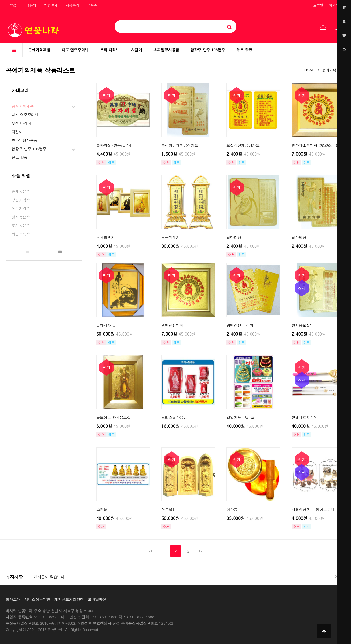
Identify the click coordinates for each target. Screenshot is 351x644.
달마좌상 (234, 237)
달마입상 (299, 237)
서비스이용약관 (37, 599)
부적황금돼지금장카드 (180, 145)
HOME (310, 70)
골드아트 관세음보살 (113, 417)
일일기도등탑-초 (240, 417)
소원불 (102, 510)
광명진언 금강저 (240, 325)
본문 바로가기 (0, 0)
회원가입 (336, 5)
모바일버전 (97, 599)
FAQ (13, 5)
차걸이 (137, 50)
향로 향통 (244, 50)
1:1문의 (30, 5)
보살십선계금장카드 (243, 145)
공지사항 (14, 577)
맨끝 (201, 551)
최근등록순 (21, 234)
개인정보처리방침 (69, 599)
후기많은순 (21, 225)
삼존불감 (169, 510)
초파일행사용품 (166, 50)
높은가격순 (21, 208)
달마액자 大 (106, 325)
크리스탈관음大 (174, 417)
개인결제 (51, 5)
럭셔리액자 (105, 237)
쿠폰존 (92, 5)
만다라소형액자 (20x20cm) (314, 145)
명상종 (232, 510)
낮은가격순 (21, 200)
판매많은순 (21, 191)
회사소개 (13, 599)
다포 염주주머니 (75, 50)
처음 (150, 551)
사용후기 (72, 5)
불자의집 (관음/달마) (114, 145)
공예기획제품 (39, 50)
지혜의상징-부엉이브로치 (313, 510)
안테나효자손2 (304, 417)
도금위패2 (170, 237)
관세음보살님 (303, 325)
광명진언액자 (172, 325)
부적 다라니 (110, 50)
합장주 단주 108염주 (208, 50)
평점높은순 (21, 217)
